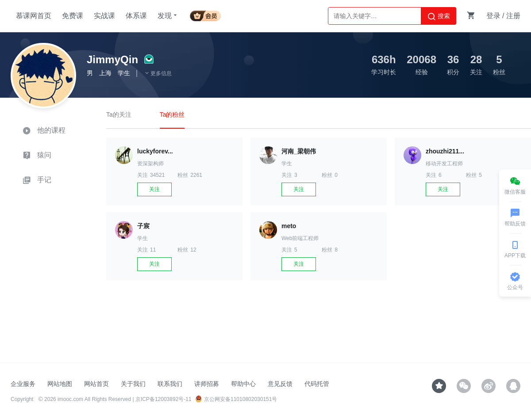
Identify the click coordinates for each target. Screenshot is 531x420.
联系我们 (170, 384)
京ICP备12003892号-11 (164, 399)
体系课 (136, 16)
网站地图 (60, 384)
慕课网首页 (34, 16)
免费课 (73, 16)
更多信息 (158, 73)
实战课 (104, 16)
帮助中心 (243, 384)
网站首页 (96, 384)
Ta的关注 (119, 115)
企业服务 (23, 384)
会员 (205, 14)
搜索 (439, 16)
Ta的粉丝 (172, 115)
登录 (493, 16)
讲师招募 (207, 384)
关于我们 (133, 384)
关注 (154, 189)
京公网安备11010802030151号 (236, 399)
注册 (513, 16)
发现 (168, 15)
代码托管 (317, 384)
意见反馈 (280, 384)
